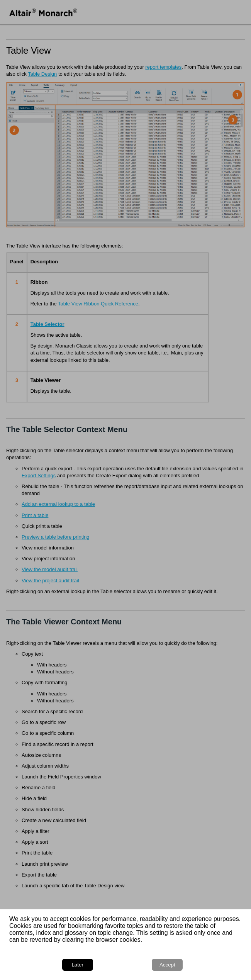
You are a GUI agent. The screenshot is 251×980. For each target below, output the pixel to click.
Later (77, 965)
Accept (167, 965)
